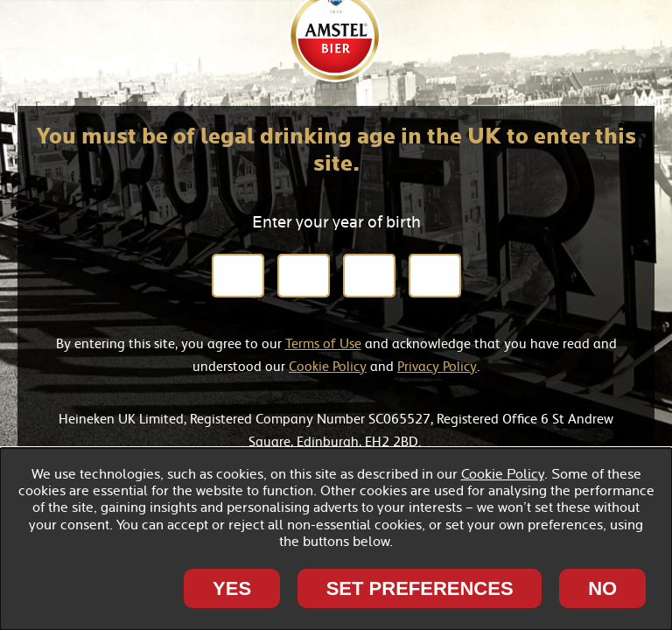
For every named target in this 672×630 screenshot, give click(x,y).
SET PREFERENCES (420, 588)
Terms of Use (323, 343)
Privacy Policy (437, 366)
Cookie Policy (328, 366)
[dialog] (336, 539)
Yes (232, 588)
